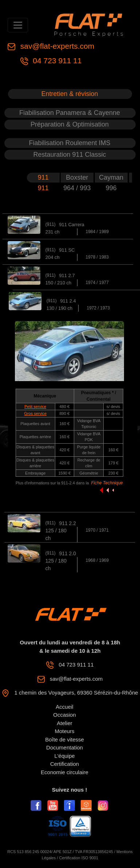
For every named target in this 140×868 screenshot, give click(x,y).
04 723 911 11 (56, 61)
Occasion (65, 715)
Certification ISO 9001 (79, 858)
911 (43, 177)
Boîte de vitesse (65, 739)
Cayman (111, 177)
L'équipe (64, 756)
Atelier (65, 723)
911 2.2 (67, 523)
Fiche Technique (107, 483)
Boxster (77, 177)
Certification (65, 764)
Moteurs (64, 731)
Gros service (35, 413)
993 (85, 188)
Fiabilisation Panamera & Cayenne (70, 113)
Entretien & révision (69, 94)
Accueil (64, 707)
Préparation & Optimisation (70, 124)
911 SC (67, 250)
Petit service (35, 407)
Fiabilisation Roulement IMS (69, 143)
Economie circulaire (65, 772)
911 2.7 (67, 275)
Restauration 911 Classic (69, 155)
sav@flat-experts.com (56, 46)
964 (70, 188)
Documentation (65, 747)
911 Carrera (71, 225)
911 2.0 (67, 553)
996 (111, 188)
